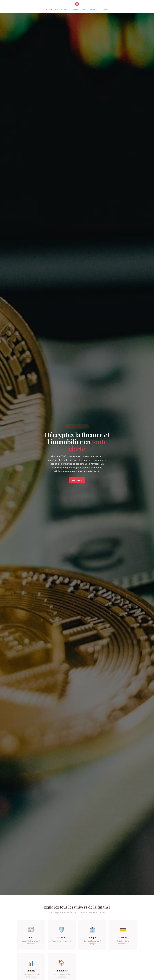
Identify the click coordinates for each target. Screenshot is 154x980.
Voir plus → (77, 480)
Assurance (66, 9)
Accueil (49, 9)
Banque (76, 9)
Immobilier (104, 9)
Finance (93, 9)
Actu (56, 9)
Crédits (85, 9)
